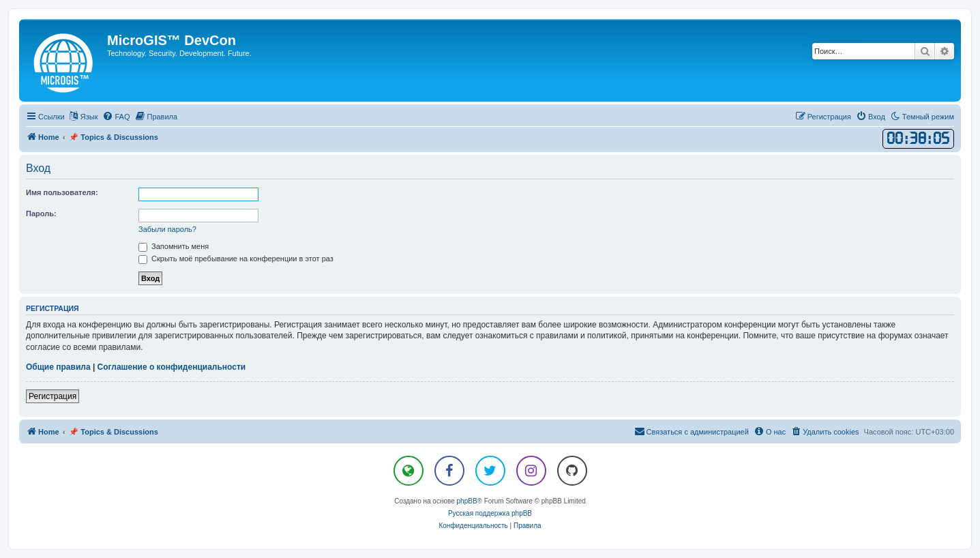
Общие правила (58, 367)
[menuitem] (116, 117)
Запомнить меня (174, 246)
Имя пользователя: (62, 192)
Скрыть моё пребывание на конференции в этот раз (236, 259)
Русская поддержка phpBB (490, 513)
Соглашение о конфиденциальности (172, 367)
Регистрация (53, 396)
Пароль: (41, 214)
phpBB (467, 501)
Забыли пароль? (167, 229)
